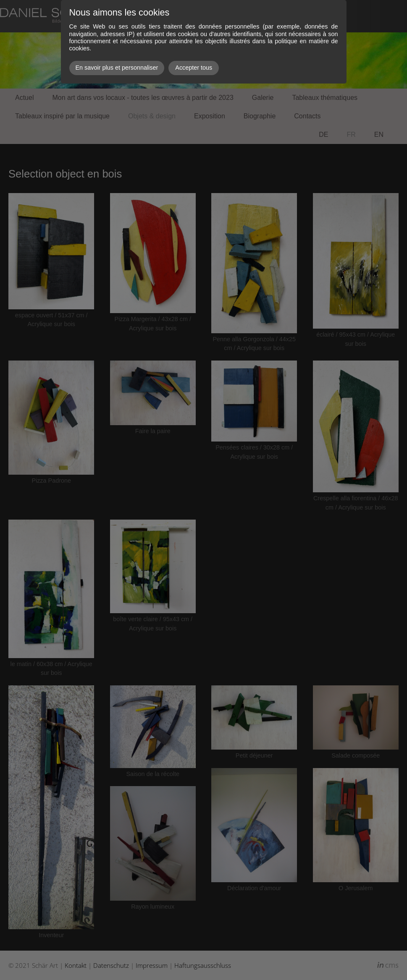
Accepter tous (194, 68)
